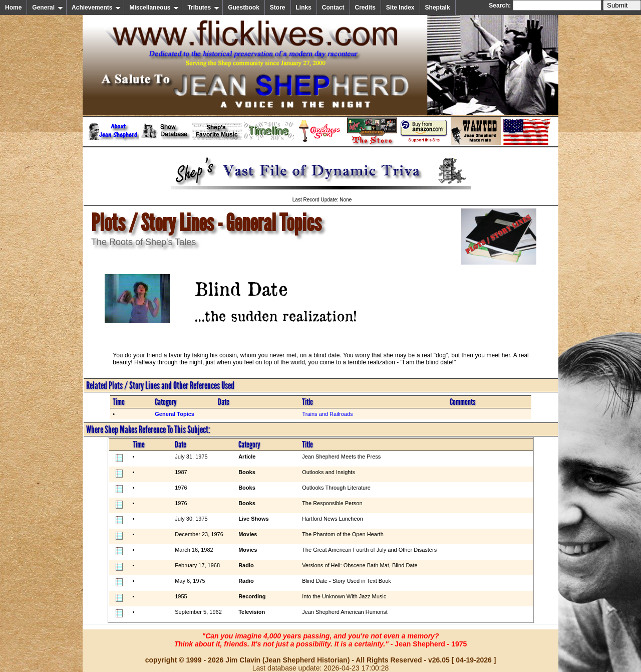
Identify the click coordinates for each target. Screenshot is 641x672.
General (48, 8)
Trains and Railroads (327, 414)
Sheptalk (438, 8)
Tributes (203, 8)
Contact (333, 8)
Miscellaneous (154, 8)
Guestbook (244, 8)
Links (304, 8)
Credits (365, 8)
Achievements (96, 8)
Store (278, 8)
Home (13, 8)
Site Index (400, 8)
